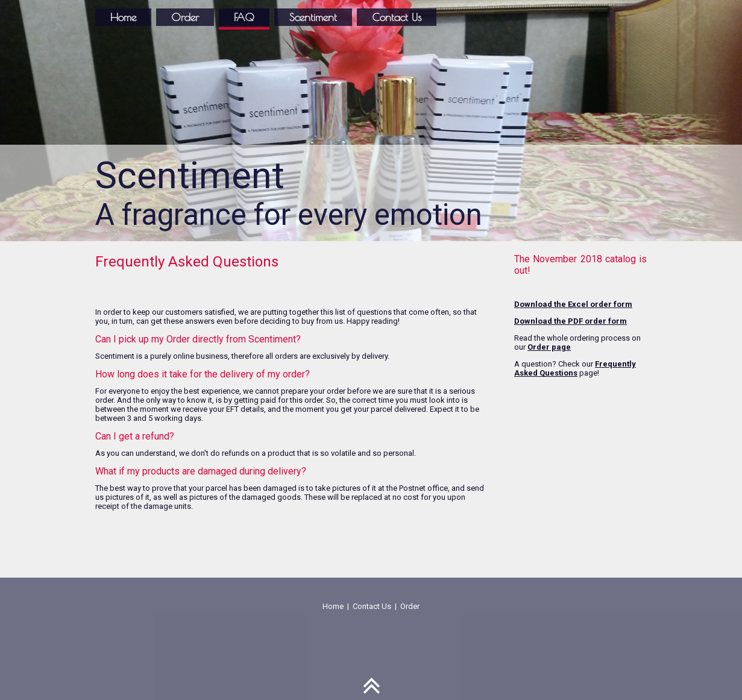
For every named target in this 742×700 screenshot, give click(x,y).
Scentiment (313, 17)
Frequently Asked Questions (575, 368)
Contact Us (397, 17)
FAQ (244, 17)
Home (123, 17)
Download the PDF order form (571, 321)
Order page (549, 347)
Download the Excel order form (573, 304)
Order (185, 17)
